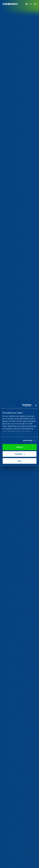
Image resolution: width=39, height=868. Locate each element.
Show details (28, 440)
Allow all (19, 447)
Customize (20, 454)
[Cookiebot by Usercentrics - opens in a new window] (23, 405)
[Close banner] (36, 405)
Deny (19, 461)
